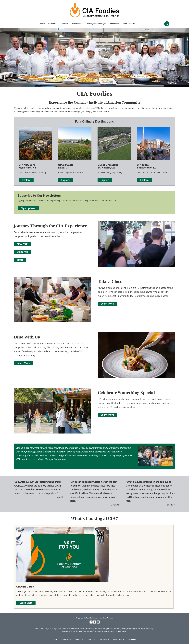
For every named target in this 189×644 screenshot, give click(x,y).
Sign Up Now (28, 208)
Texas (20, 260)
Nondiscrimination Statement (124, 639)
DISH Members (129, 24)
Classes (64, 24)
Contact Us (90, 639)
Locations (52, 24)
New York (22, 244)
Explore (26, 180)
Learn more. (60, 459)
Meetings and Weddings (96, 24)
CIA (56, 639)
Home (42, 24)
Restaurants (77, 24)
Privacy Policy (103, 639)
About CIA (114, 24)
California (22, 252)
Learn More (107, 304)
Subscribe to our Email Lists (72, 639)
